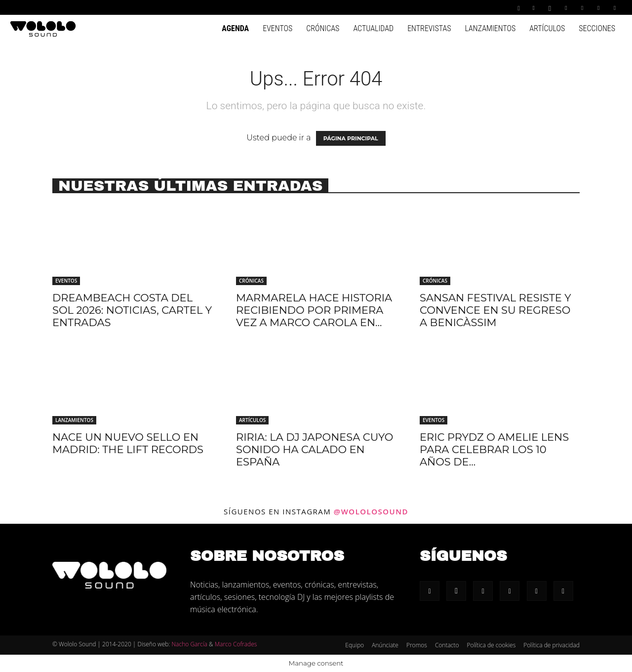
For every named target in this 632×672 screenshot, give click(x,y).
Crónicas (323, 28)
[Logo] (43, 28)
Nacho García (189, 644)
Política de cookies (492, 645)
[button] (519, 7)
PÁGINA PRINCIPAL (351, 138)
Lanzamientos (490, 28)
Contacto (447, 645)
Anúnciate (385, 645)
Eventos (277, 28)
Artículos (547, 28)
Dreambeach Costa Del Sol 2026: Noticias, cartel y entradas (132, 310)
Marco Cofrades (236, 644)
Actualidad (373, 28)
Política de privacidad (552, 645)
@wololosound (371, 511)
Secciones (597, 28)
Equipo (355, 645)
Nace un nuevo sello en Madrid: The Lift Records (128, 443)
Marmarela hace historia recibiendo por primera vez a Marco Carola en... (314, 310)
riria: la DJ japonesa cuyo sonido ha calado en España (315, 449)
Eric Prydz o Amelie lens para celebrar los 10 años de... (494, 449)
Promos (417, 645)
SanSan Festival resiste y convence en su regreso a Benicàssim (495, 310)
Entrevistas (429, 28)
